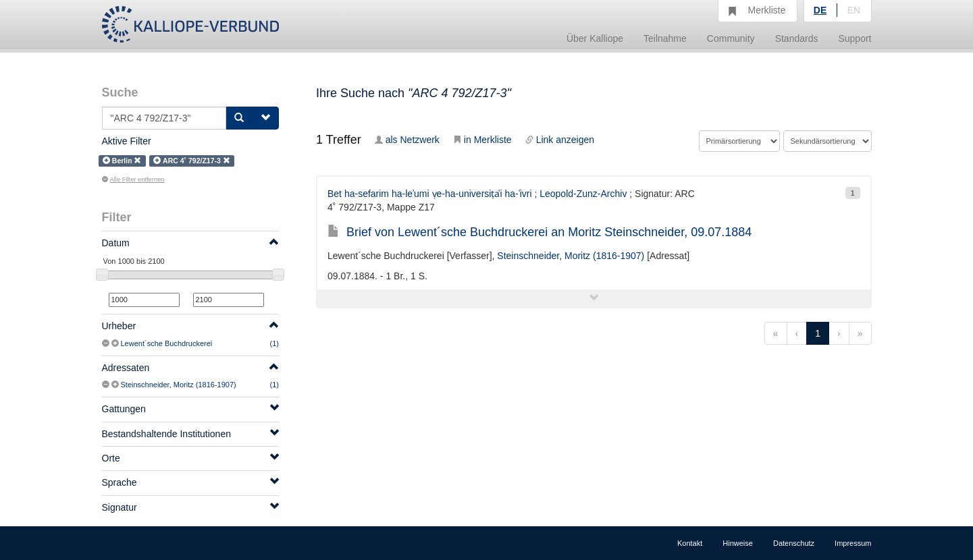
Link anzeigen (560, 140)
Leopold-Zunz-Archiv (583, 194)
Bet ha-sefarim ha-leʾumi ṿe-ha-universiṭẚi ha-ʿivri (430, 194)
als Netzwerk (407, 140)
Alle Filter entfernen (133, 179)
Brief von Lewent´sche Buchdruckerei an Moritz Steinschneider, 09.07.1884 (540, 232)
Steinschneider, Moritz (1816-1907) (179, 385)
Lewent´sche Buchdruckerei (167, 343)
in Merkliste (482, 140)
